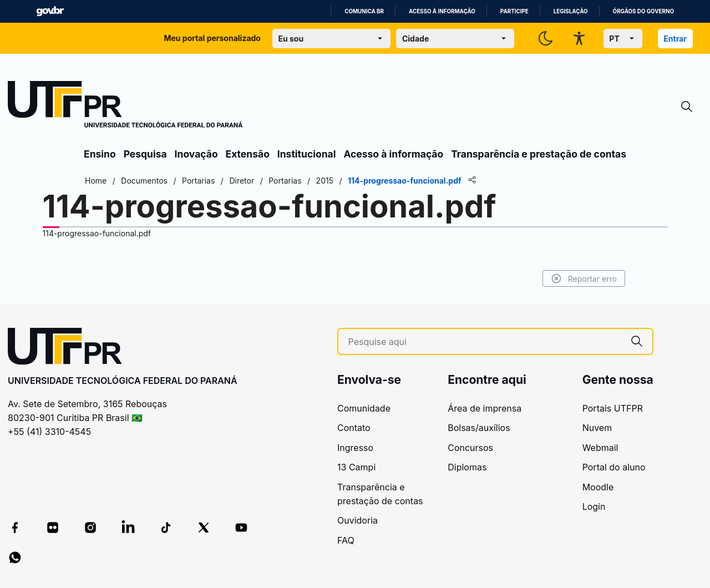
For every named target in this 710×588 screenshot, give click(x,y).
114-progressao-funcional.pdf (97, 233)
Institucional (307, 154)
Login (594, 506)
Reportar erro (584, 278)
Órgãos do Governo (643, 11)
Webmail (600, 448)
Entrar (675, 39)
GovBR (50, 11)
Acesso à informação (442, 11)
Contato (354, 428)
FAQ (346, 540)
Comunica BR (364, 11)
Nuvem (597, 428)
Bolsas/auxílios (479, 428)
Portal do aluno (614, 467)
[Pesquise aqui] (485, 342)
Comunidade (364, 408)
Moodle (598, 487)
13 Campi (356, 467)
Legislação (571, 11)
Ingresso (355, 448)
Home (96, 181)
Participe (514, 11)
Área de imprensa (485, 408)
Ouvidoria (357, 520)
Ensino (100, 154)
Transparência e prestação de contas (539, 154)
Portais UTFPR (613, 408)
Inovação (196, 154)
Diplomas (467, 467)
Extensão (248, 154)
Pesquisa (145, 154)
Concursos (470, 448)
